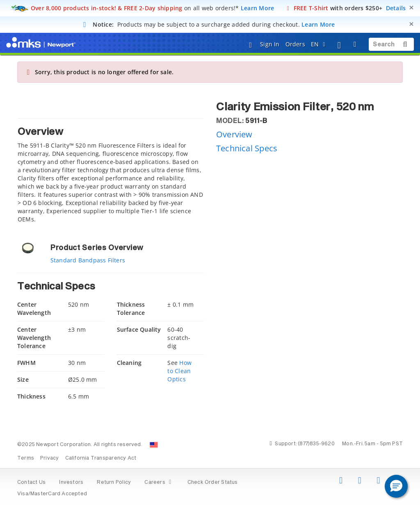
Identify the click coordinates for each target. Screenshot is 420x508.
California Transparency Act (101, 458)
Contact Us (31, 483)
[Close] (411, 8)
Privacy (49, 458)
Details (396, 8)
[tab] (111, 173)
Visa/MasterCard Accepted (52, 494)
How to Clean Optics (179, 371)
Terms (26, 458)
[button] (396, 486)
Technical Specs (247, 148)
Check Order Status (213, 483)
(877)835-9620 (316, 444)
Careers (159, 483)
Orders (295, 44)
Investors (71, 483)
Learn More (258, 8)
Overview (234, 134)
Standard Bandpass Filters (88, 260)
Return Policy (114, 483)
